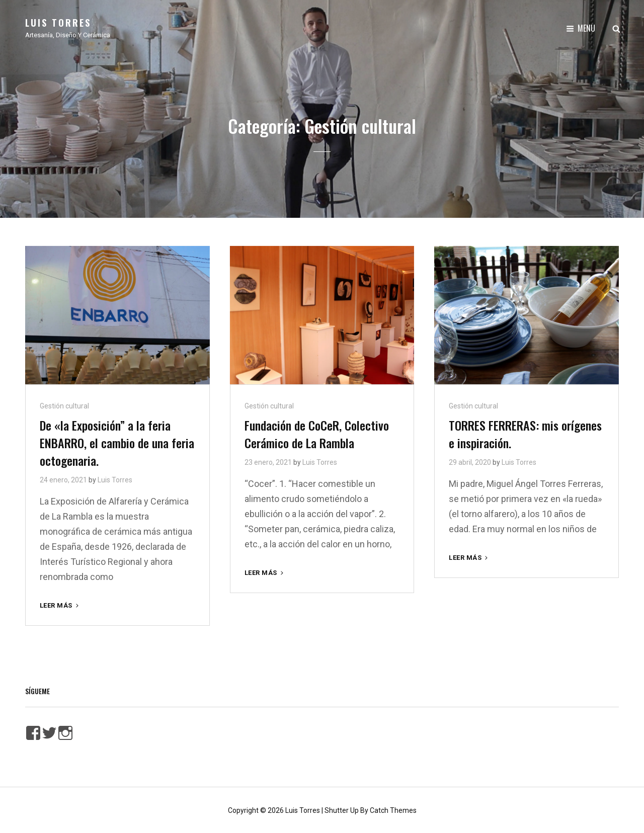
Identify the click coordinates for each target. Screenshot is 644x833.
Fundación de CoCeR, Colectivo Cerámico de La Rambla (317, 433)
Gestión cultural (64, 405)
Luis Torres (58, 23)
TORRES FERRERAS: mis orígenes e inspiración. (525, 433)
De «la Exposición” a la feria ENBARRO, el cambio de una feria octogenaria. (117, 442)
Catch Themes (393, 809)
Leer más (60, 604)
